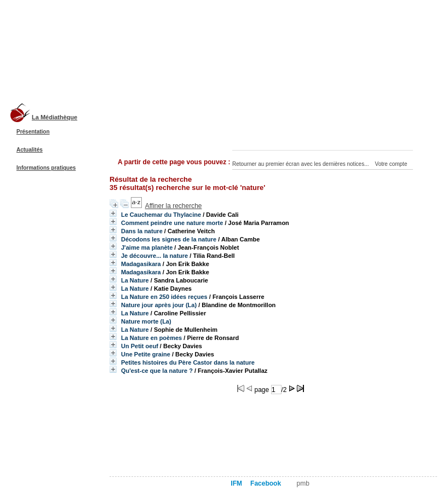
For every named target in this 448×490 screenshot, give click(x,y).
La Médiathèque (54, 117)
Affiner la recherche (174, 206)
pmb (303, 483)
